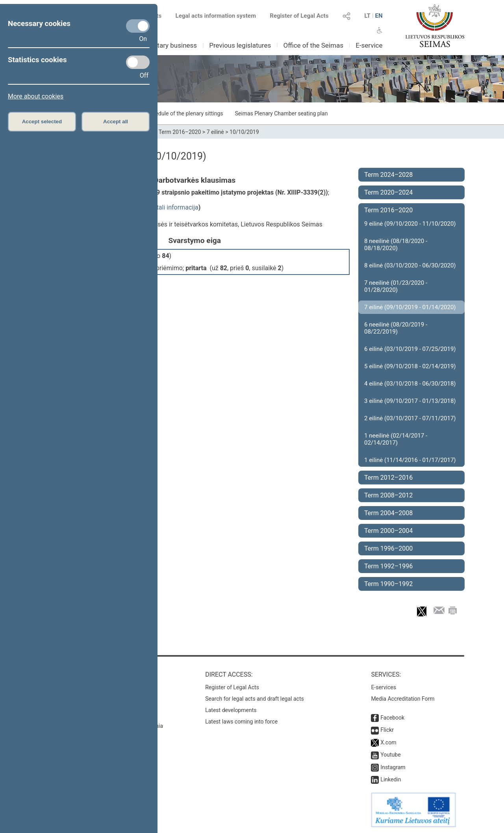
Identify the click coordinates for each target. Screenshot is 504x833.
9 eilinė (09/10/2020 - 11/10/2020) (410, 224)
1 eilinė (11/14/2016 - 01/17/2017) (410, 460)
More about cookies (36, 96)
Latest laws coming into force (241, 722)
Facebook (392, 718)
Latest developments (231, 710)
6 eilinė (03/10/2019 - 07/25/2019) (410, 349)
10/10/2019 (244, 132)
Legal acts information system (216, 16)
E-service (369, 45)
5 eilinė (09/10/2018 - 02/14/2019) (410, 366)
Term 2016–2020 (180, 132)
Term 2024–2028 (388, 175)
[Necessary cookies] (138, 26)
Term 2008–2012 (388, 495)
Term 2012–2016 (388, 478)
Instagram (393, 767)
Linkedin (391, 779)
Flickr (387, 730)
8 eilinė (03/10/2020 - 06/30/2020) (410, 265)
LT (367, 16)
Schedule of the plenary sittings (184, 113)
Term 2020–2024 (388, 192)
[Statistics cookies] (138, 62)
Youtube (390, 755)
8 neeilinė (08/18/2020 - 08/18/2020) (396, 245)
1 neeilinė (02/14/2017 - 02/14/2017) (396, 439)
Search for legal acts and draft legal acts (255, 699)
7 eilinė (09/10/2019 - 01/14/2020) (410, 307)
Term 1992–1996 (388, 566)
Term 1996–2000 (388, 548)
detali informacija (174, 207)
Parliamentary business (162, 45)
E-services (384, 687)
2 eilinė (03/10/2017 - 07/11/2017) (410, 418)
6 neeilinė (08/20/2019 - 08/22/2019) (396, 328)
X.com (388, 742)
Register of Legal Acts (299, 16)
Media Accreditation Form (403, 699)
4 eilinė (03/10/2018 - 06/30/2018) (410, 384)
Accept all (116, 122)
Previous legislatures (240, 45)
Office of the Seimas (313, 45)
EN (379, 16)
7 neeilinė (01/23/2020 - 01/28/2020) (396, 286)
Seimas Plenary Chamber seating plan (282, 113)
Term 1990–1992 (388, 584)
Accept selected (42, 122)
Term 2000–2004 (388, 531)
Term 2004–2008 (388, 513)
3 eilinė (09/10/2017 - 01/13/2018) (410, 401)
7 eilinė (215, 132)
